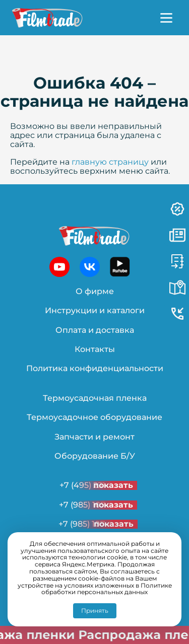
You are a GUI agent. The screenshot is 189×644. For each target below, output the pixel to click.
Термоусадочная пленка (95, 398)
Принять (95, 611)
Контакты (95, 349)
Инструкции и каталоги (95, 310)
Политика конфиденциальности (95, 368)
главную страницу (110, 162)
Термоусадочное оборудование (94, 417)
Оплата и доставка (95, 330)
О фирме (95, 291)
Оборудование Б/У (95, 456)
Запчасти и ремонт (94, 437)
